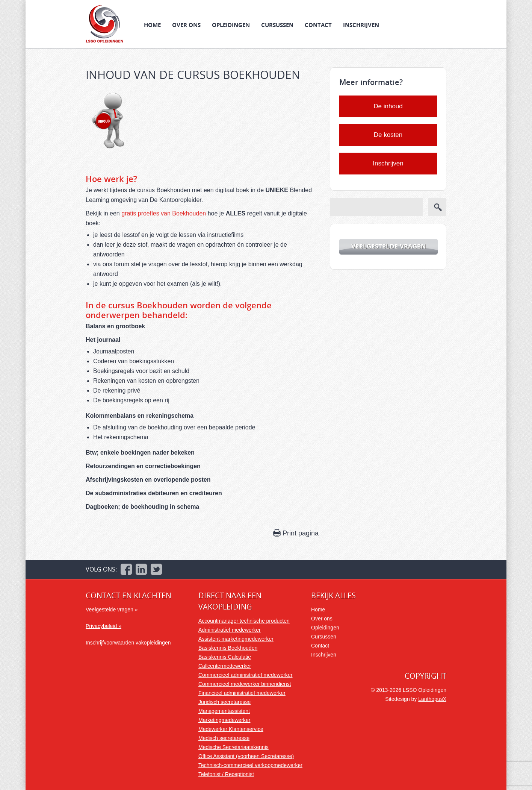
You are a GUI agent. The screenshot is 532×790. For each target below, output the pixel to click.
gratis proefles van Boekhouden (164, 213)
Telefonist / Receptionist (226, 774)
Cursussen (277, 25)
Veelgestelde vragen (389, 246)
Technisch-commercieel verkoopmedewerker (250, 765)
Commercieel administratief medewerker (246, 675)
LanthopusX (432, 699)
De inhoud (388, 106)
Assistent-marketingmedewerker (236, 639)
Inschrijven (361, 25)
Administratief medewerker (230, 630)
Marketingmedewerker (224, 720)
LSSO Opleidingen (104, 24)
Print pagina (301, 533)
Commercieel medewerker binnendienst (245, 684)
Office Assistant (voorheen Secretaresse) (246, 756)
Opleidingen (231, 25)
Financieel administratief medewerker (242, 693)
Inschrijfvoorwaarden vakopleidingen (128, 643)
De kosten (388, 135)
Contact (318, 25)
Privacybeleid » (104, 626)
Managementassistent (224, 711)
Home (152, 25)
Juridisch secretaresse (224, 702)
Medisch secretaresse (224, 738)
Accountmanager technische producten (244, 621)
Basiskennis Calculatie (225, 657)
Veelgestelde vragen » (112, 610)
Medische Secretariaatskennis (234, 747)
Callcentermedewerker (225, 666)
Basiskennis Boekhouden (228, 648)
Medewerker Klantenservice (231, 729)
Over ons (186, 25)
